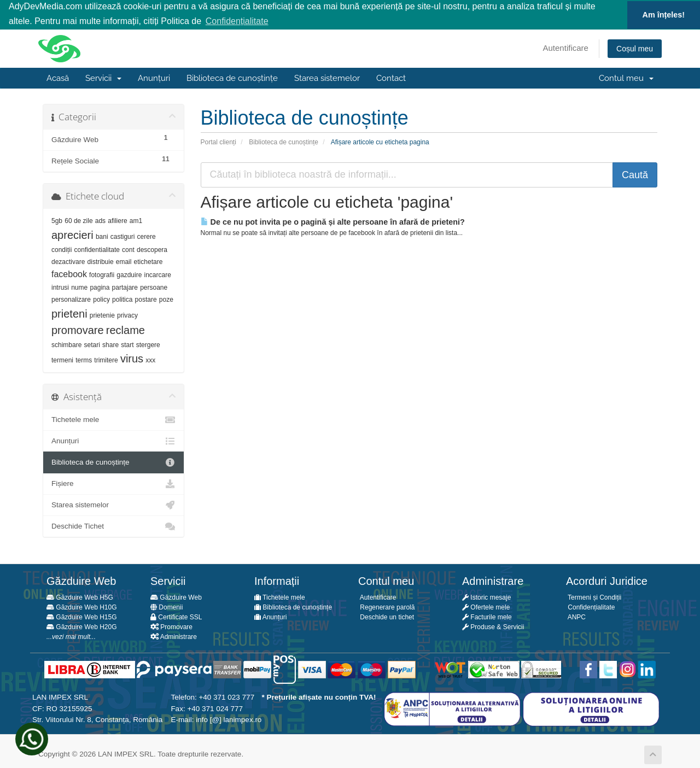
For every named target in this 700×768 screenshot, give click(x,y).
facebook (69, 273)
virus (132, 358)
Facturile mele (487, 617)
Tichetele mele (113, 419)
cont (128, 249)
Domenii (167, 607)
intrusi (60, 286)
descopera (152, 249)
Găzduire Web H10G (82, 607)
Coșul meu (635, 48)
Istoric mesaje (486, 597)
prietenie (102, 314)
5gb (57, 220)
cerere (147, 236)
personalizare (71, 299)
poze (166, 299)
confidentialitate (97, 249)
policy (101, 299)
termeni (62, 360)
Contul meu (626, 78)
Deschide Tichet (113, 526)
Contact (391, 78)
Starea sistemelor (327, 78)
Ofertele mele (486, 607)
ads (100, 220)
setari (92, 344)
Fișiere (113, 483)
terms (84, 360)
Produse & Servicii (493, 626)
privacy (127, 314)
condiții (62, 249)
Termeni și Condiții (594, 597)
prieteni (69, 313)
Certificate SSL (176, 617)
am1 (136, 220)
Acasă (58, 78)
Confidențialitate (590, 607)
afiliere (117, 220)
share (110, 344)
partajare (125, 286)
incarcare (158, 274)
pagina (100, 286)
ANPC (576, 617)
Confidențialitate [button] (237, 21)
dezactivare (68, 261)
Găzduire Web (176, 597)
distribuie (101, 261)
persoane (154, 286)
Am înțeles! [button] (664, 15)
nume (79, 286)
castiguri (123, 236)
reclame (126, 329)
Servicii (103, 78)
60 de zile (78, 220)
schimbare (66, 344)
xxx (150, 360)
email (124, 261)
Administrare (174, 636)
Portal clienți (218, 142)
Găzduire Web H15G (82, 617)
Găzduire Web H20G (82, 626)
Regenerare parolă (386, 607)
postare (146, 299)
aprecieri (72, 234)
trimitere (106, 360)
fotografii (102, 274)
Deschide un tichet (386, 617)
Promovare (171, 626)
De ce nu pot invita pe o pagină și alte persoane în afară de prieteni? (333, 221)
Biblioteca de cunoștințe (232, 78)
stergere (148, 344)
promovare (78, 329)
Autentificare (566, 47)
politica (122, 299)
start (127, 344)
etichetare (148, 261)
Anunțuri (154, 78)
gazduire (129, 274)
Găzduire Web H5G (80, 597)
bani (102, 236)
